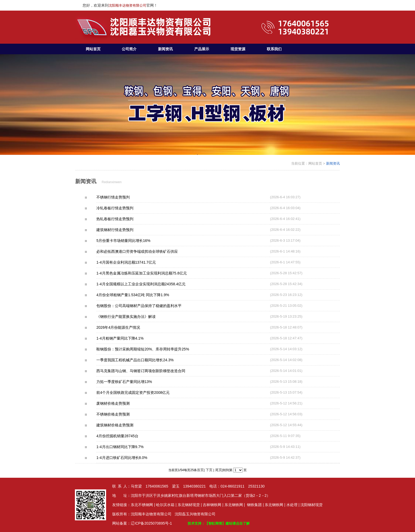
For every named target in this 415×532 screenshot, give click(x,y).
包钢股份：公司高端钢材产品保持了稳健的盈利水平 (148, 306)
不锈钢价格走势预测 (122, 414)
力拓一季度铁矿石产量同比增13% (133, 382)
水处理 (292, 505)
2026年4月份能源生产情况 (127, 327)
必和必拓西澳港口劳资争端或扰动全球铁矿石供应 (146, 251)
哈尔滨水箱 (165, 505)
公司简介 (129, 49)
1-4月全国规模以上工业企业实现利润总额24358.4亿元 (150, 284)
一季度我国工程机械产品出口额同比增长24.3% (144, 360)
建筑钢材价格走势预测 (124, 425)
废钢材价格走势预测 (122, 403)
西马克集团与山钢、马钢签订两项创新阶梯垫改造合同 (150, 371)
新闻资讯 (165, 49)
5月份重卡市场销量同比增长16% (133, 241)
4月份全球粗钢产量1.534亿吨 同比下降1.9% (142, 295)
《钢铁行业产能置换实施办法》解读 (135, 317)
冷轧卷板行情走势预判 (124, 208)
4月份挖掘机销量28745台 (127, 436)
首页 (200, 470)
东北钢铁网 (234, 505)
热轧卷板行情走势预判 (124, 219)
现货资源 (238, 49)
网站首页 (93, 49)
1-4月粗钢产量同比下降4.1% (129, 338)
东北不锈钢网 (142, 505)
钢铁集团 (254, 505)
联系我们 (274, 49)
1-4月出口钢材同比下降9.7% (129, 447)
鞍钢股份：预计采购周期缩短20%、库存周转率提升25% (152, 349)
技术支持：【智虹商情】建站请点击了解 (219, 523)
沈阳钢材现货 (312, 505)
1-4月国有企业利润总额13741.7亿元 (135, 262)
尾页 (219, 470)
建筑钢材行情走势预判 (124, 230)
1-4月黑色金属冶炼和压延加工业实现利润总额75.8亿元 (151, 273)
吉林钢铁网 (212, 505)
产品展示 (202, 49)
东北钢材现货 (189, 505)
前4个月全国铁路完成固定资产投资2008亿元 (142, 393)
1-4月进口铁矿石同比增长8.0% (131, 458)
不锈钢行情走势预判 (122, 197)
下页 (209, 470)
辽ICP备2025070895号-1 (151, 523)
